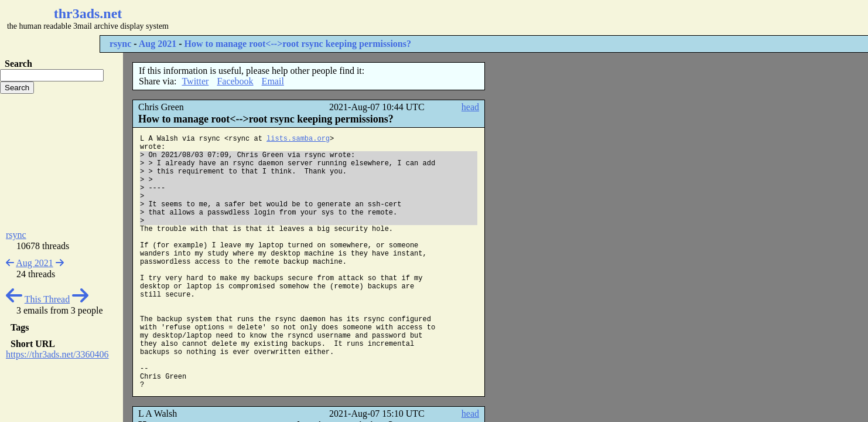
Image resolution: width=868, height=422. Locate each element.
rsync (120, 44)
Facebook (235, 81)
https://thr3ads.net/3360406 (57, 354)
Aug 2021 (158, 44)
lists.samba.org (298, 139)
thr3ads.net (88, 13)
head (470, 107)
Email (273, 81)
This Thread (47, 299)
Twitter (195, 81)
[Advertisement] (349, 18)
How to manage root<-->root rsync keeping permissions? (298, 44)
